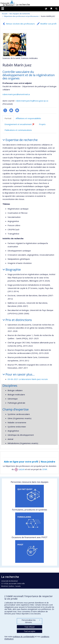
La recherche (23, 5)
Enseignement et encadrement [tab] (21, 125)
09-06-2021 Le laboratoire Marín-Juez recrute (28, 379)
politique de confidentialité (24, 637)
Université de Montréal (7, 3)
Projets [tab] (42, 124)
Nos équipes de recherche (20, 14)
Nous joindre (48, 462)
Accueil (5, 14)
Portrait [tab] (8, 118)
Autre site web (17, 110)
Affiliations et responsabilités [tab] (28, 118)
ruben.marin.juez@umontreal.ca (16, 94)
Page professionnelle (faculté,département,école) (5, 110)
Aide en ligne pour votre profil (21, 462)
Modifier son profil (48, 24)
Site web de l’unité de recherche (11, 110)
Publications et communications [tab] (18, 130)
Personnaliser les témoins (31, 621)
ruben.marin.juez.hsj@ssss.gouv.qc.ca (32, 101)
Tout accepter (30, 631)
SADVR (19, 469)
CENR (45, 469)
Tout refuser (30, 627)
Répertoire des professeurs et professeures (21, 16)
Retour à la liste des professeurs (20, 24)
